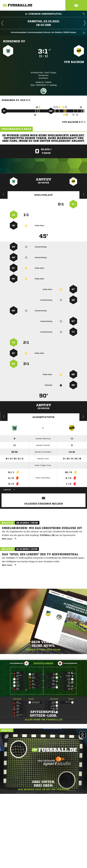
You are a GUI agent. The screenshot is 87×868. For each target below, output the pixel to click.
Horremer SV (14, 41)
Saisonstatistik (43, 417)
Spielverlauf (44, 195)
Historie (4, 416)
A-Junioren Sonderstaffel (55, 14)
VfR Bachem (74, 62)
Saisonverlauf (83, 416)
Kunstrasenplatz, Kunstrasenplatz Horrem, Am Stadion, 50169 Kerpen (48, 33)
